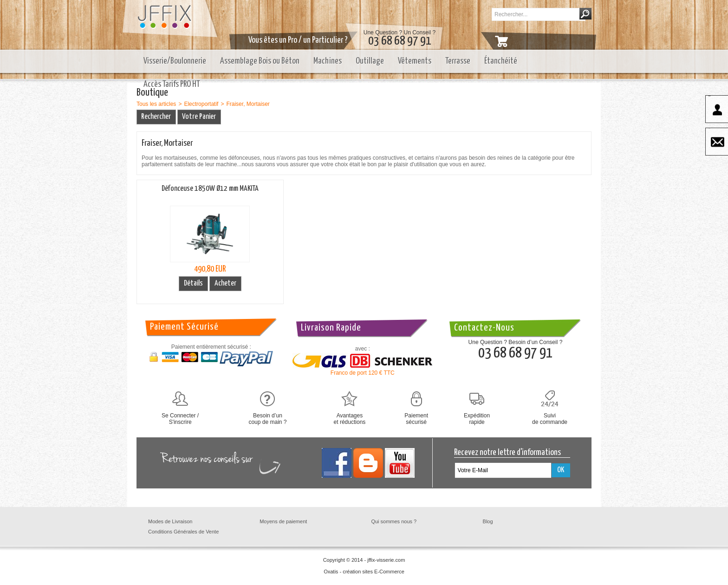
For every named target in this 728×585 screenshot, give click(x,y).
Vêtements (415, 61)
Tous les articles (156, 104)
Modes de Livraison (170, 521)
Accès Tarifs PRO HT (172, 84)
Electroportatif (201, 104)
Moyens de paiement (283, 521)
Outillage (370, 61)
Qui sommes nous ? (394, 521)
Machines (328, 61)
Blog (488, 521)
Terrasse (458, 61)
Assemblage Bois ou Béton (260, 61)
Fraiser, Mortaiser (248, 104)
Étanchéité (501, 61)
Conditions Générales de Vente (183, 532)
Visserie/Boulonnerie (175, 61)
